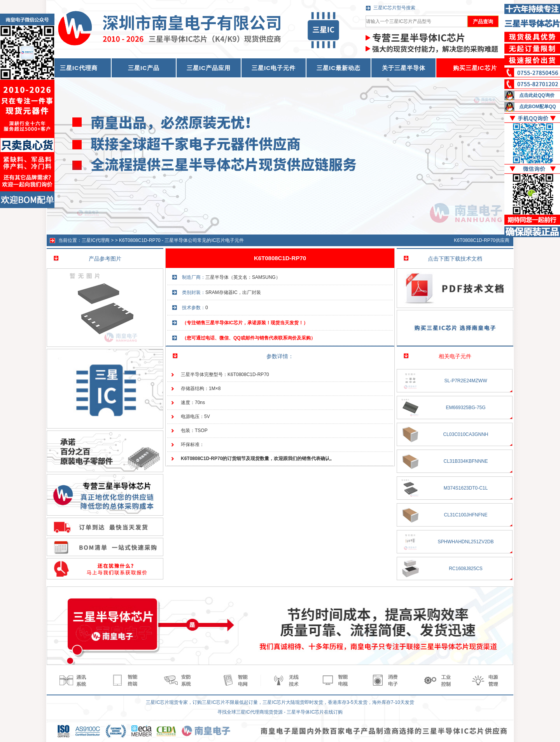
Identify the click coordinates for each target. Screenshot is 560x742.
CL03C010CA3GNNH (465, 434)
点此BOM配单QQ (538, 107)
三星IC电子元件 (274, 68)
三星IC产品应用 (209, 68)
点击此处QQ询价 (537, 95)
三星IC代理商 (96, 240)
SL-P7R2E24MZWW (465, 381)
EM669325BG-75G (465, 408)
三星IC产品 (144, 68)
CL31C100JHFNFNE (465, 515)
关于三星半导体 (404, 68)
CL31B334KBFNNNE (465, 461)
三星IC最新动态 (339, 68)
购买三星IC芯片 (475, 68)
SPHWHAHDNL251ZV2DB (465, 542)
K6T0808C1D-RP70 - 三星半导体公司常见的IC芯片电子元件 (181, 240)
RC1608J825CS (466, 569)
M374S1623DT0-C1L (466, 488)
